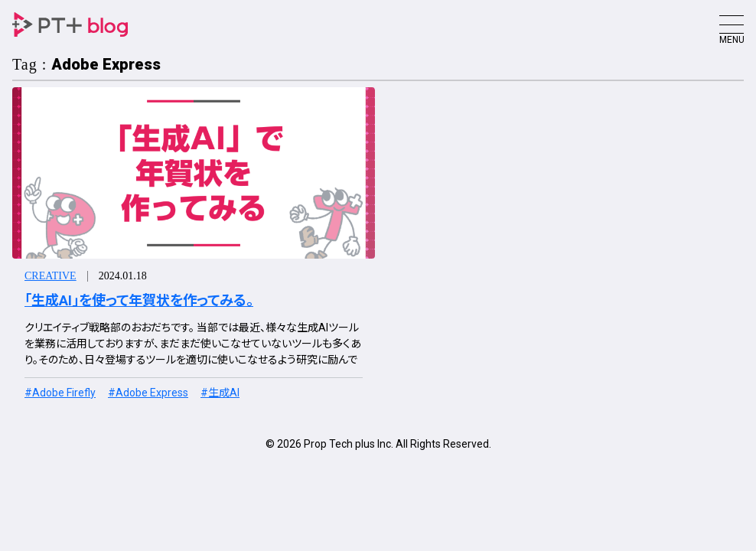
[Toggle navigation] (732, 24)
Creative (51, 276)
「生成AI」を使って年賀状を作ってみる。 (139, 300)
